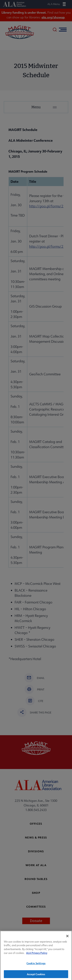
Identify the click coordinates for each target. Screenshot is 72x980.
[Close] (67, 938)
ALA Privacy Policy (37, 955)
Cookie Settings (36, 965)
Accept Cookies (36, 976)
